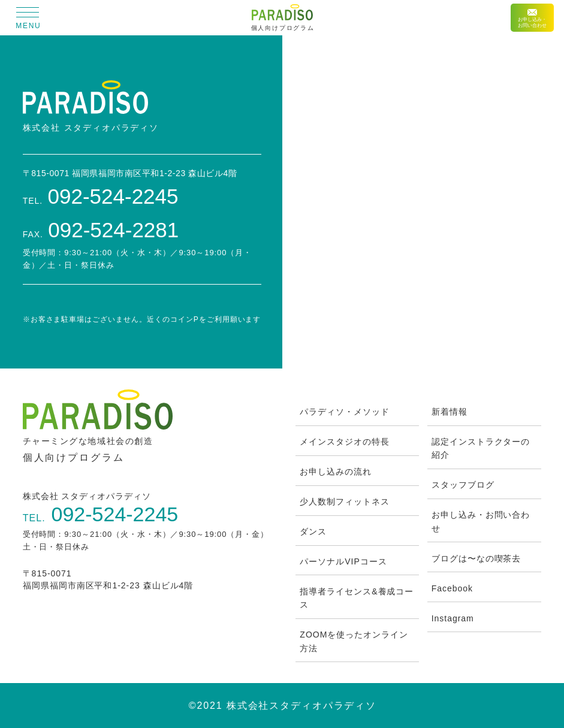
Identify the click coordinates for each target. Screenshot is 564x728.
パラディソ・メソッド (345, 412)
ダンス (313, 531)
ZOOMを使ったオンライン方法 (354, 641)
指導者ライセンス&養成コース (357, 598)
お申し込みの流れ (336, 472)
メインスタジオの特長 (345, 442)
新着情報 (450, 412)
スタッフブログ (463, 485)
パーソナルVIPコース (343, 561)
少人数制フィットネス (345, 502)
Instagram (453, 618)
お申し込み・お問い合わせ (532, 19)
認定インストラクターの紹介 (481, 448)
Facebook (452, 588)
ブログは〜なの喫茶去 (476, 558)
